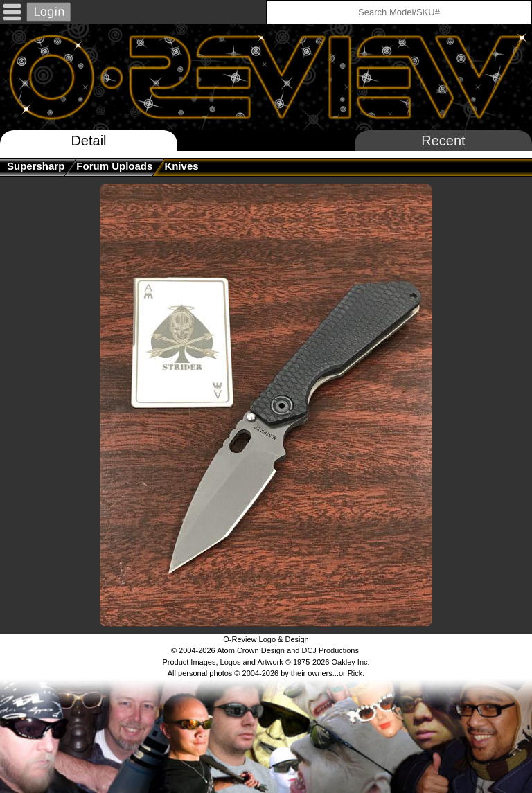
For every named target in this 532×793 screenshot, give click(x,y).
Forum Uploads (114, 166)
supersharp (36, 166)
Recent (443, 141)
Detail (88, 141)
